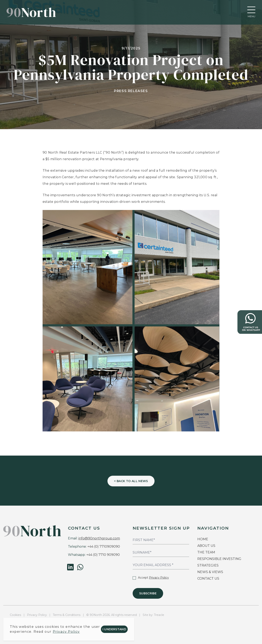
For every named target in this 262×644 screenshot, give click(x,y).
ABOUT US (206, 546)
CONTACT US (208, 578)
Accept (151, 578)
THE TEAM (207, 552)
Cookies (15, 615)
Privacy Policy (159, 578)
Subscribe (148, 593)
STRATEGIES (208, 565)
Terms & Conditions (67, 615)
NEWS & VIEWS (210, 572)
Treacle (159, 615)
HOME (203, 539)
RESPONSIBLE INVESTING (219, 559)
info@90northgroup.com (99, 538)
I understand (114, 629)
